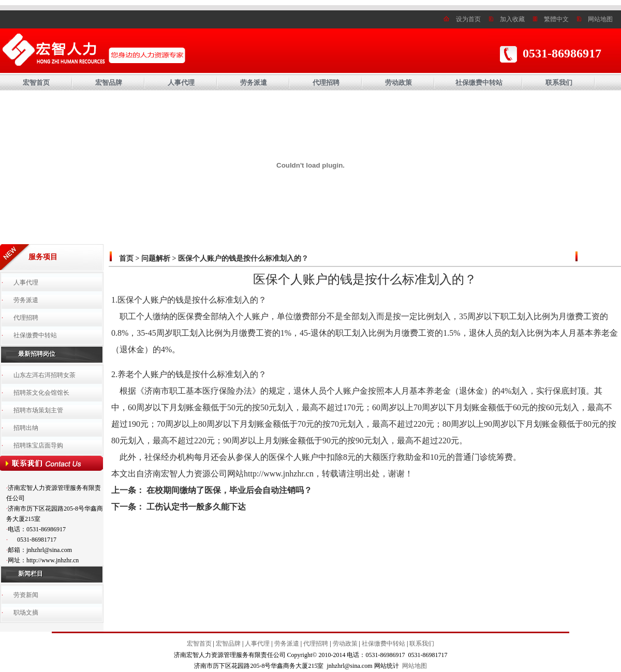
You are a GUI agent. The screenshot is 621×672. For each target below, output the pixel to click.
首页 (126, 258)
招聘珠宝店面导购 (38, 445)
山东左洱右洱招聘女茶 (45, 375)
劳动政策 (398, 83)
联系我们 (559, 83)
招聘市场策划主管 (38, 410)
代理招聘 (326, 83)
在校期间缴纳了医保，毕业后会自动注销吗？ (229, 490)
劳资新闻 (26, 595)
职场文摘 (26, 613)
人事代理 (181, 83)
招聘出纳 (26, 428)
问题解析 (156, 258)
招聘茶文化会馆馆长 (41, 393)
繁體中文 (556, 19)
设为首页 (468, 19)
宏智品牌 (109, 83)
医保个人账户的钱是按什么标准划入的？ (243, 258)
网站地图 (600, 19)
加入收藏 (512, 19)
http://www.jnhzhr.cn (279, 474)
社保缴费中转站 (479, 83)
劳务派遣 (254, 83)
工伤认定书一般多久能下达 (196, 507)
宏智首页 (36, 83)
